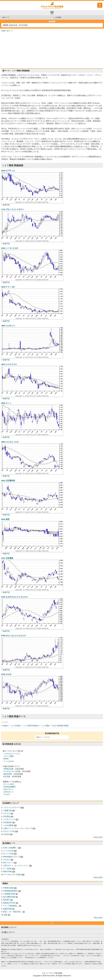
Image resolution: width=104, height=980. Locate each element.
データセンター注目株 (12, 771)
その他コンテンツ (8, 932)
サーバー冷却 (8, 784)
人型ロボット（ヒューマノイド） (16, 865)
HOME (3, 31)
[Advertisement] (52, 50)
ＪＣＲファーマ (9, 819)
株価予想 (6, 205)
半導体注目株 (8, 769)
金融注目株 (7, 909)
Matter (5, 726)
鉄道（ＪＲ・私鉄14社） (13, 912)
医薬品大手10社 (9, 903)
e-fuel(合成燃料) (9, 787)
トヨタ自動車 (8, 825)
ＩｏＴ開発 (45, 726)
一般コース (67, 962)
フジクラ (7, 813)
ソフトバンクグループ (12, 807)
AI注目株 (7, 776)
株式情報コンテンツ (9, 927)
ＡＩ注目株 (7, 869)
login (100, 6)
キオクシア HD (9, 831)
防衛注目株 (8, 774)
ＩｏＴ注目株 (15, 726)
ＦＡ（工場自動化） (11, 906)
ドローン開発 (8, 756)
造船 (6, 915)
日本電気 (7, 816)
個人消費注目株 (9, 897)
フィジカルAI (8, 761)
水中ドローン (8, 789)
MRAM (6, 759)
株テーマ (5, 17)
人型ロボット (8, 792)
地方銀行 (7, 900)
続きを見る (99, 837)
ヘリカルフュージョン (12, 754)
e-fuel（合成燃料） (10, 848)
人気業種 (57, 17)
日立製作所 (7, 822)
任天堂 (7, 834)
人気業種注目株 (9, 894)
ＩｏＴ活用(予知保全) (30, 726)
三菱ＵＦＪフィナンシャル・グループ (18, 828)
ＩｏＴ (5, 722)
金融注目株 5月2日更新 (18, 25)
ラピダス (7, 794)
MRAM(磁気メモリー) (11, 857)
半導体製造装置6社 (10, 891)
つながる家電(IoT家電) (60, 726)
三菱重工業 (7, 810)
